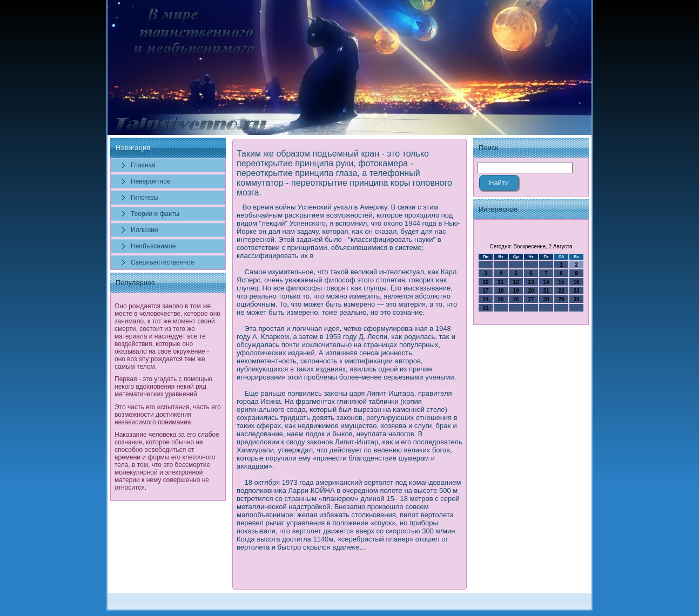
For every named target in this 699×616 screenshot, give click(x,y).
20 (531, 291)
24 (485, 299)
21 (546, 291)
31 (485, 308)
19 (516, 291)
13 (531, 282)
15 (561, 282)
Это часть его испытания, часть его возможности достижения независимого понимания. (168, 415)
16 (576, 282)
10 (485, 282)
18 (500, 291)
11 (500, 282)
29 (561, 299)
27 (531, 299)
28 (546, 299)
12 (516, 282)
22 (561, 291)
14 (546, 282)
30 (576, 299)
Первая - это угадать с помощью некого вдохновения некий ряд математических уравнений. (163, 387)
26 (516, 299)
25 (500, 299)
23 (576, 291)
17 (485, 291)
